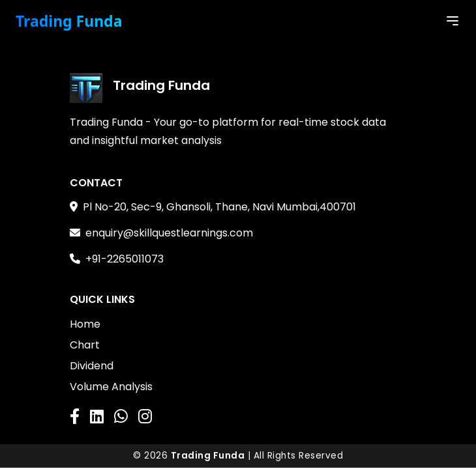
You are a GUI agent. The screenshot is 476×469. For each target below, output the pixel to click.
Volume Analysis (111, 387)
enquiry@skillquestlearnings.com (169, 233)
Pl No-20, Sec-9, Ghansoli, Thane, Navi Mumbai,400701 (219, 207)
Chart (85, 345)
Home (85, 324)
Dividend (92, 366)
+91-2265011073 (125, 259)
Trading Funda (69, 21)
